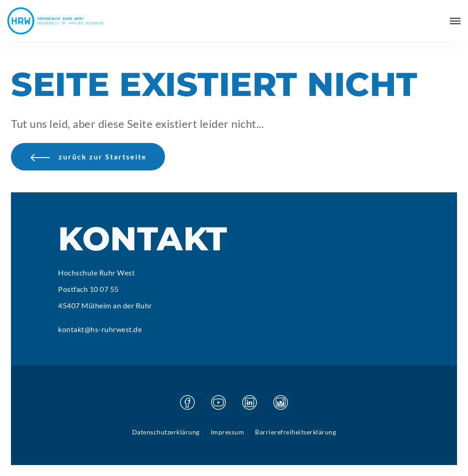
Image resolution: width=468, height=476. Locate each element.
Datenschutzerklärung (166, 432)
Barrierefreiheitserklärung (295, 432)
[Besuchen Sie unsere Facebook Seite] (187, 402)
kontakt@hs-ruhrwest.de (100, 329)
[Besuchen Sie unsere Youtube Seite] (218, 402)
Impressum (228, 432)
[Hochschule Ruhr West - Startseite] (55, 21)
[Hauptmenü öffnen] (455, 21)
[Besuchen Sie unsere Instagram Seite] (281, 402)
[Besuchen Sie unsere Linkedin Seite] (250, 402)
